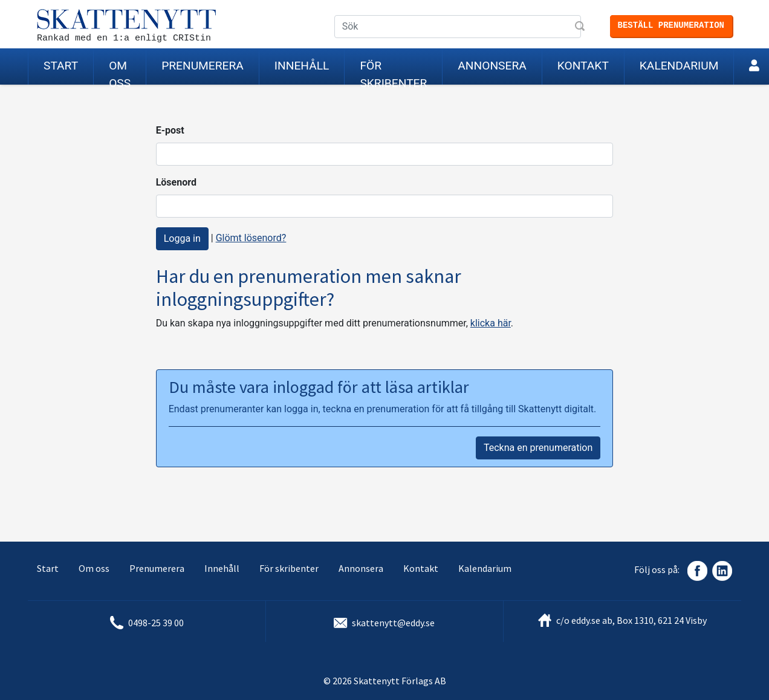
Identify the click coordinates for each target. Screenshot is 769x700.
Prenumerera (203, 66)
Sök (581, 27)
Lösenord (176, 182)
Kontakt (583, 66)
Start (61, 66)
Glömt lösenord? (251, 238)
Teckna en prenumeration (538, 448)
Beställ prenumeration (671, 25)
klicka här (491, 323)
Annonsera (492, 66)
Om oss (120, 72)
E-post (170, 130)
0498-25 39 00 (156, 623)
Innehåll (302, 66)
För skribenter (393, 72)
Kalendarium (679, 66)
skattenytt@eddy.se (393, 623)
